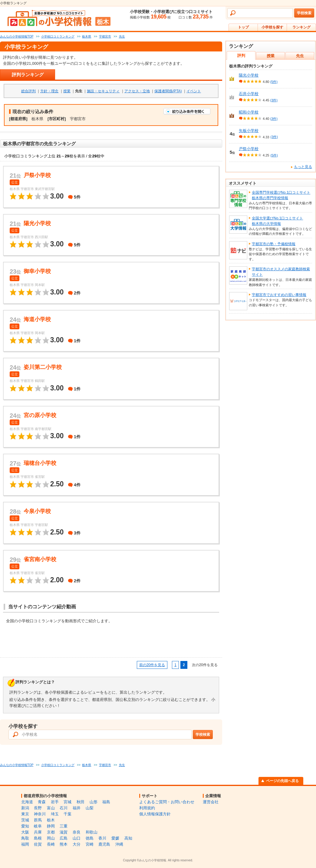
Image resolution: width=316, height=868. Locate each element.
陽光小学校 (249, 75)
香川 (102, 838)
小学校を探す (272, 27)
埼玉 (55, 814)
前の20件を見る (152, 665)
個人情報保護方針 (155, 814)
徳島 (90, 838)
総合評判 (28, 91)
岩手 (55, 802)
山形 (94, 802)
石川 (64, 808)
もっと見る (303, 167)
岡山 (51, 838)
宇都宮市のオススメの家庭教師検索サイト (281, 272)
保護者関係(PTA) (168, 91)
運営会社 (211, 802)
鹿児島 (104, 844)
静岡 (51, 826)
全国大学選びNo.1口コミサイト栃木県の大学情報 (277, 221)
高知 (128, 838)
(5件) (274, 82)
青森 (42, 802)
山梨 (90, 808)
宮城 (67, 802)
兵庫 (38, 832)
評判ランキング (28, 75)
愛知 (25, 826)
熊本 (64, 844)
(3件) (274, 100)
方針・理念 (49, 91)
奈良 (77, 832)
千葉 (67, 814)
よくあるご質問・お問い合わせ (167, 802)
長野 (38, 808)
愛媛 (115, 838)
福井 (77, 808)
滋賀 (64, 832)
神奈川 (40, 814)
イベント (194, 91)
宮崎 (90, 844)
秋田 (81, 802)
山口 (77, 838)
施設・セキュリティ (103, 91)
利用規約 (147, 808)
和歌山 (92, 832)
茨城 (25, 820)
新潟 (25, 808)
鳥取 (25, 838)
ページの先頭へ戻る (282, 781)
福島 (106, 802)
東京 (25, 814)
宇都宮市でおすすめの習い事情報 (279, 295)
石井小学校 (249, 94)
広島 (64, 838)
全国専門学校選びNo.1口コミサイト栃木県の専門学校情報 (281, 195)
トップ (243, 27)
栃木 (51, 820)
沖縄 (119, 844)
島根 (38, 838)
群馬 (38, 820)
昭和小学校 (249, 112)
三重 (64, 826)
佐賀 (38, 844)
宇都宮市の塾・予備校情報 (274, 244)
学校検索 (304, 13)
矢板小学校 (249, 131)
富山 (51, 808)
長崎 (51, 844)
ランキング (301, 27)
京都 (51, 832)
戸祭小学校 (249, 149)
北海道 (27, 802)
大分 (77, 844)
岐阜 (38, 826)
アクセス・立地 (137, 91)
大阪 (25, 832)
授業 (67, 91)
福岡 (25, 844)
